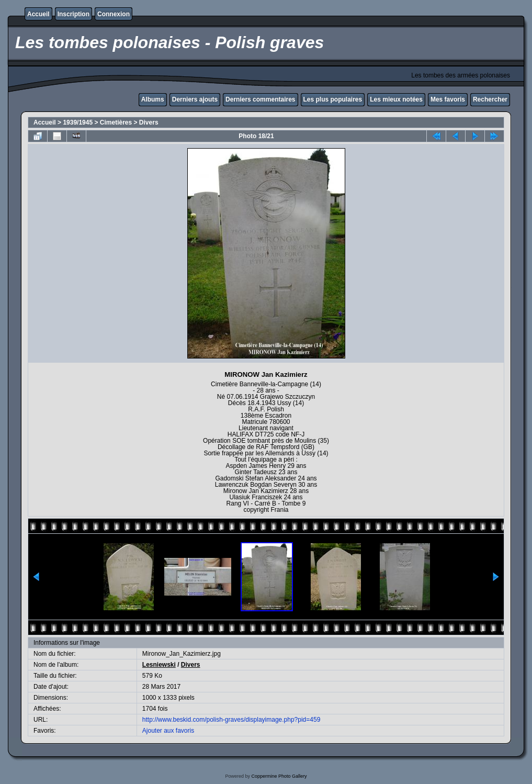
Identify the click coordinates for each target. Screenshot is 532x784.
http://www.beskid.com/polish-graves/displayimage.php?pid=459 (231, 720)
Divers (149, 122)
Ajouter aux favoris (168, 731)
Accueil (38, 14)
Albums (153, 99)
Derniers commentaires (260, 99)
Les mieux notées (396, 99)
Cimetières (116, 122)
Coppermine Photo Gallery (279, 776)
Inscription (73, 14)
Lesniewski (159, 665)
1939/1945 (78, 122)
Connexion (114, 14)
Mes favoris (448, 99)
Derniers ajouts (195, 99)
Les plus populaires (333, 99)
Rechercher (490, 99)
